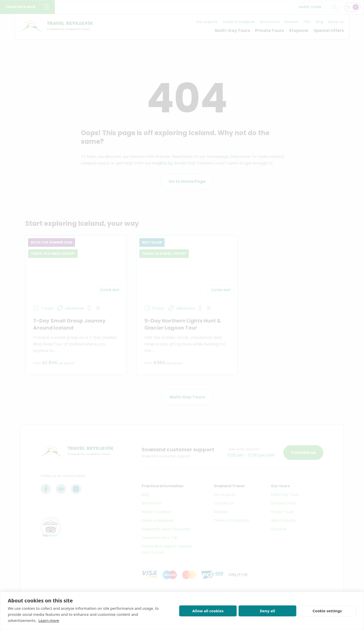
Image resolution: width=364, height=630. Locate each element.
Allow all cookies (208, 611)
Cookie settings (327, 611)
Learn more (49, 620)
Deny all (267, 611)
